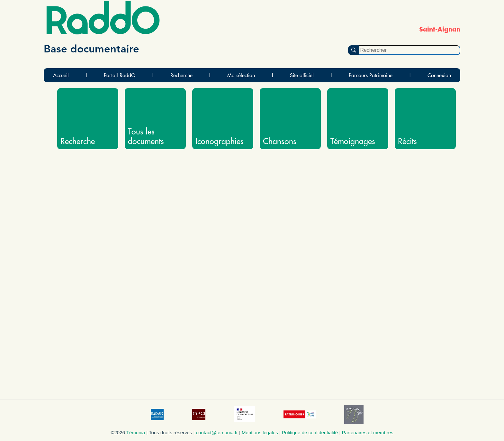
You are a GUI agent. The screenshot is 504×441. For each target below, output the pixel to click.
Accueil (61, 75)
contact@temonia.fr (217, 432)
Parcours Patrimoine (371, 75)
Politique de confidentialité (310, 432)
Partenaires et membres (367, 432)
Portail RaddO (120, 75)
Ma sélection (241, 75)
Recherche (181, 75)
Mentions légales (260, 432)
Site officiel (302, 75)
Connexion (439, 75)
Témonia (136, 432)
